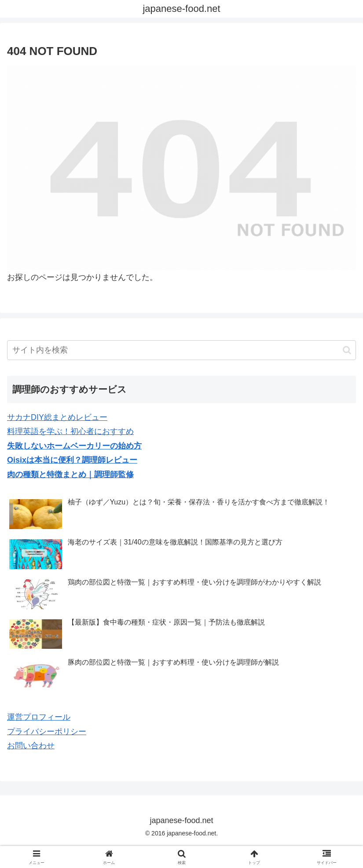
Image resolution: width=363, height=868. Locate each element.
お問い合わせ (31, 746)
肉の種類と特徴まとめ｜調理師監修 (70, 474)
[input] (181, 350)
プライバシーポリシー (47, 732)
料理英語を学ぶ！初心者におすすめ (70, 431)
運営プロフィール (39, 717)
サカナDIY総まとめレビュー (57, 417)
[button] (347, 350)
